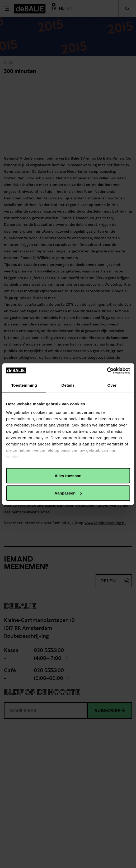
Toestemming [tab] (24, 385)
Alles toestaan (68, 476)
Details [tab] (68, 385)
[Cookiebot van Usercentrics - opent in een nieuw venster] (107, 371)
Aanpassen (68, 493)
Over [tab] (112, 385)
